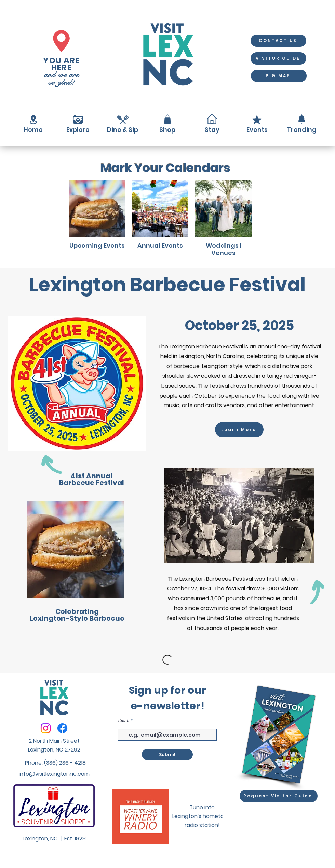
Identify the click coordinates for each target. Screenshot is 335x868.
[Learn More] (239, 430)
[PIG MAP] (279, 76)
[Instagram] (46, 728)
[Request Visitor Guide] (279, 796)
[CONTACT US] (278, 41)
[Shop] (167, 119)
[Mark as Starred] (257, 120)
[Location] (33, 120)
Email (124, 721)
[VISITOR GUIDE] (278, 58)
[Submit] (167, 754)
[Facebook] (62, 728)
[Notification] (301, 119)
